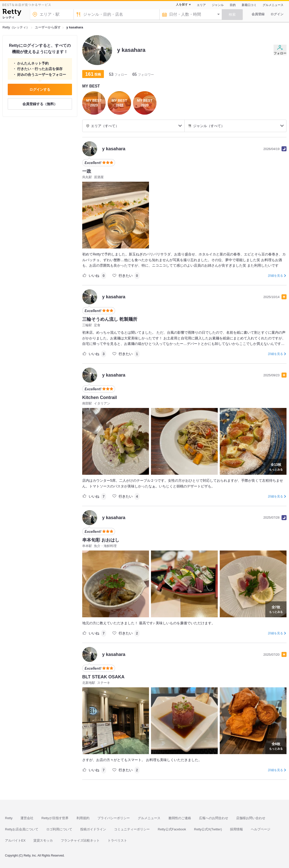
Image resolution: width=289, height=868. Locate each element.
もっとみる (276, 466)
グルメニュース (273, 5)
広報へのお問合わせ (214, 818)
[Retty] (12, 13)
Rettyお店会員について (22, 829)
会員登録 (258, 14)
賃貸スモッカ (43, 840)
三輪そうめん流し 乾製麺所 (110, 319)
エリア (201, 5)
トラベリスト (117, 840)
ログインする (40, 89)
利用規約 (83, 818)
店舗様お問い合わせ (251, 818)
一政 (87, 171)
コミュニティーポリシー (132, 829)
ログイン (277, 14)
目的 (233, 5)
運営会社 (27, 818)
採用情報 (236, 829)
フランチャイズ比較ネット (80, 840)
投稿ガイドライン (93, 829)
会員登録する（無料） (40, 104)
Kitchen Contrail (100, 397)
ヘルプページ (261, 829)
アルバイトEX (15, 840)
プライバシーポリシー (114, 818)
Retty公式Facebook (172, 829)
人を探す (182, 4)
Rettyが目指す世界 (55, 818)
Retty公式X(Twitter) (208, 829)
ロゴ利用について (59, 829)
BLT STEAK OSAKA (103, 677)
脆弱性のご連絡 (180, 818)
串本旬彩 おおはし (101, 540)
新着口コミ (249, 5)
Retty (9, 818)
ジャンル (218, 5)
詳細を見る (276, 276)
